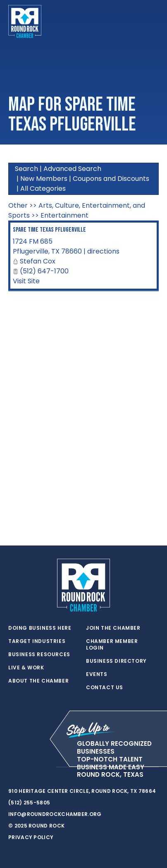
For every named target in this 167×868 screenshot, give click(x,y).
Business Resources (39, 655)
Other (18, 205)
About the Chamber (38, 681)
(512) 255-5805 (29, 803)
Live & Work (26, 668)
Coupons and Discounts (111, 179)
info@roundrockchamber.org (55, 814)
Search (26, 169)
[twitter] (12, 767)
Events (97, 674)
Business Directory (116, 661)
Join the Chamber (113, 628)
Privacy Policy (31, 837)
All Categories (43, 189)
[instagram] (45, 767)
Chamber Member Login (112, 645)
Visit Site (26, 281)
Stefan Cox (38, 261)
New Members (44, 179)
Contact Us (105, 688)
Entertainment (64, 215)
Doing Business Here (40, 628)
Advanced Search (72, 169)
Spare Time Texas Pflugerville (49, 230)
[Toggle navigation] (152, 21)
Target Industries (37, 641)
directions (103, 251)
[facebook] (29, 767)
